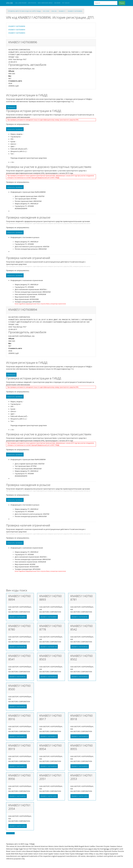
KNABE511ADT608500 (18, 706)
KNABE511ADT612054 (18, 826)
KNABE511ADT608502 (80, 677)
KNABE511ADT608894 (17, 30)
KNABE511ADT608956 (18, 796)
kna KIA (54, 11)
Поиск (122, 3)
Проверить (11, 107)
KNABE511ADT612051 (49, 796)
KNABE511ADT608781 (80, 617)
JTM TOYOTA (32, 3)
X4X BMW (57, 3)
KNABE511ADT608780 (18, 647)
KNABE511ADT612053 (80, 796)
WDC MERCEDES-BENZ (45, 3)
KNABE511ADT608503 (49, 677)
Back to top (10, 833)
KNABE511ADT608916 (18, 736)
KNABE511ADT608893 (17, 33)
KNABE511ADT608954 (49, 766)
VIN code (46, 11)
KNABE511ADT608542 (80, 647)
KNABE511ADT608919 (18, 766)
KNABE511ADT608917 (49, 736)
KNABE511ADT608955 (80, 766)
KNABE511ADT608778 (49, 647)
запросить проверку (15, 129)
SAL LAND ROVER (21, 3)
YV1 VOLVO (66, 3)
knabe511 (62, 11)
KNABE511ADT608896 (75, 11)
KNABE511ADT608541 (18, 677)
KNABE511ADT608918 (80, 736)
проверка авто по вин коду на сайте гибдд (24, 11)
